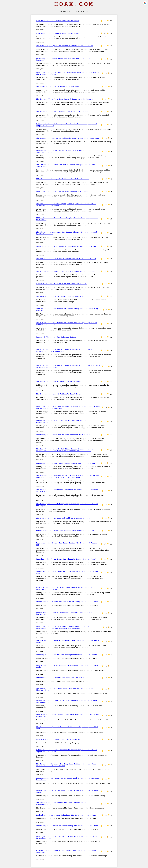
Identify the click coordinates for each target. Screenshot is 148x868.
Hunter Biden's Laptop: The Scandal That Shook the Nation (65, 531)
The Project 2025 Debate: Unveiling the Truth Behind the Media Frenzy (68, 641)
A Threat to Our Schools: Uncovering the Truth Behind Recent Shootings (66, 851)
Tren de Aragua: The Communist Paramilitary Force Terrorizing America (67, 310)
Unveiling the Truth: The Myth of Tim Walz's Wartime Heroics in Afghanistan (66, 837)
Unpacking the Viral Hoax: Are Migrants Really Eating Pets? (66, 559)
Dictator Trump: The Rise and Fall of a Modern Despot (63, 518)
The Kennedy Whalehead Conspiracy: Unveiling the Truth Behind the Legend (67, 505)
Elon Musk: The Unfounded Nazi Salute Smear (58, 21)
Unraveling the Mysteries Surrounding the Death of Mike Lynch (67, 826)
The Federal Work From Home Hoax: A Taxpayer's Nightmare (64, 99)
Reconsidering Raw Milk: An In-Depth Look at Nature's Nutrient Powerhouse (68, 779)
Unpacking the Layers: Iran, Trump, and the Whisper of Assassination (63, 422)
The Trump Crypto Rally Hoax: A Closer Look (58, 87)
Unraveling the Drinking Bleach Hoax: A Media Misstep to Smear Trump (68, 791)
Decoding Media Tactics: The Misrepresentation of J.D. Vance (66, 655)
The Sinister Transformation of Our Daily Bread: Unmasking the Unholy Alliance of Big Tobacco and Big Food (68, 477)
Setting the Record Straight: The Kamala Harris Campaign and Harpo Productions (66, 125)
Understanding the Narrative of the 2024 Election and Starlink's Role (63, 152)
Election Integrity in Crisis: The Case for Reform (61, 284)
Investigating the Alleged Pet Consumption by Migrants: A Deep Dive (68, 572)
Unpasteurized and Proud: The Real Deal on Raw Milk (62, 678)
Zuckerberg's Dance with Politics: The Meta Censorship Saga (66, 815)
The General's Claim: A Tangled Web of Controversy (61, 296)
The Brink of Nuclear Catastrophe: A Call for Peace (62, 112)
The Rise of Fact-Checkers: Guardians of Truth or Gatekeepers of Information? (67, 491)
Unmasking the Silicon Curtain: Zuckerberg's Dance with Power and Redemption (67, 701)
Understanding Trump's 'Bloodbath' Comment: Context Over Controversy (64, 613)
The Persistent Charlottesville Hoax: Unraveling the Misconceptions (62, 804)
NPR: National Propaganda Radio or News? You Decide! (62, 179)
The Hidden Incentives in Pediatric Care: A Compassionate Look (68, 138)
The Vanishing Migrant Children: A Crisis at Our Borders (64, 46)
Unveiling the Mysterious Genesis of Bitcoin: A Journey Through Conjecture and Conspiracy (68, 407)
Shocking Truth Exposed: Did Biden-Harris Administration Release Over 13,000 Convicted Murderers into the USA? (64, 450)
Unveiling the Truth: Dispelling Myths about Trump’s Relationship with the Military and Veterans (62, 627)
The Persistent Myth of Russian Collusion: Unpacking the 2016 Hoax (67, 728)
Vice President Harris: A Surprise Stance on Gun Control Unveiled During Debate (64, 588)
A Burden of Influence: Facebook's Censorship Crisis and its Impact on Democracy (66, 751)
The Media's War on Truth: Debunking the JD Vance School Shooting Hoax (64, 689)
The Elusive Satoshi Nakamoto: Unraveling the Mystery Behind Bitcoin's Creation (66, 324)
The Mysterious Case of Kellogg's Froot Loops (59, 382)
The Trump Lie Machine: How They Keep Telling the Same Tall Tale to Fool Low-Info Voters (66, 765)
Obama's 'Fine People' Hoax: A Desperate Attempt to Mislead (66, 246)
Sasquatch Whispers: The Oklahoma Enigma (56, 337)
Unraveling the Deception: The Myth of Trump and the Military (67, 602)
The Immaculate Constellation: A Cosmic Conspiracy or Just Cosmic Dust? (65, 166)
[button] (145, 3)
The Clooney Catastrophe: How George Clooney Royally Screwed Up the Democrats (66, 233)
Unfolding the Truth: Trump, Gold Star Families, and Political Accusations (68, 716)
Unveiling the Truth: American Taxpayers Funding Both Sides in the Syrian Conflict (68, 73)
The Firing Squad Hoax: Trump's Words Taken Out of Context (65, 271)
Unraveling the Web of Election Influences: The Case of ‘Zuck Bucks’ (67, 666)
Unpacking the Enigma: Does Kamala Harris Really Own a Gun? (66, 463)
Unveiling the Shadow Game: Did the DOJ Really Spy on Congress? (63, 59)
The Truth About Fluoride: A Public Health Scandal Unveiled (66, 259)
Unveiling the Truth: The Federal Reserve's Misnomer (62, 192)
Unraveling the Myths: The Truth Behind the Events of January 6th (67, 544)
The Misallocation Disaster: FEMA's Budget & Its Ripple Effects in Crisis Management (64, 350)
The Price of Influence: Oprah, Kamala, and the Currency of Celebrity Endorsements (66, 205)
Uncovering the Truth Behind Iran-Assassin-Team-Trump (63, 435)
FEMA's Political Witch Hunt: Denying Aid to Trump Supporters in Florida (67, 219)
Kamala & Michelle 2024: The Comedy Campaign (58, 739)
